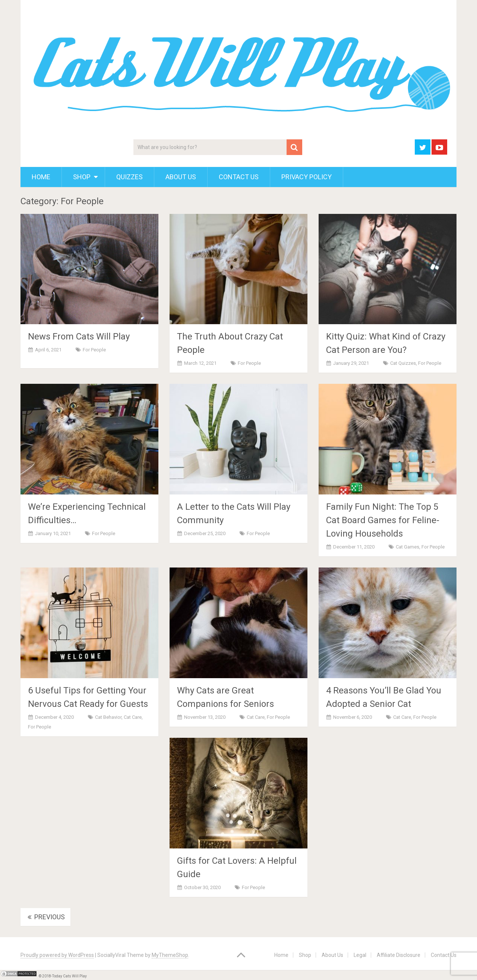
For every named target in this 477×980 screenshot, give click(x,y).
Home (41, 177)
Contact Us (239, 177)
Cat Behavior (108, 717)
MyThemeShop (170, 955)
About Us (181, 177)
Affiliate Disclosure (399, 955)
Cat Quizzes (403, 363)
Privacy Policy (307, 177)
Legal (360, 955)
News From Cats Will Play (79, 336)
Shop (82, 177)
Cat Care (133, 717)
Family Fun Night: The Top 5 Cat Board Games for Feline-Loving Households (383, 520)
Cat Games (407, 547)
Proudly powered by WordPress (57, 955)
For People (94, 350)
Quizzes (129, 177)
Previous (45, 917)
